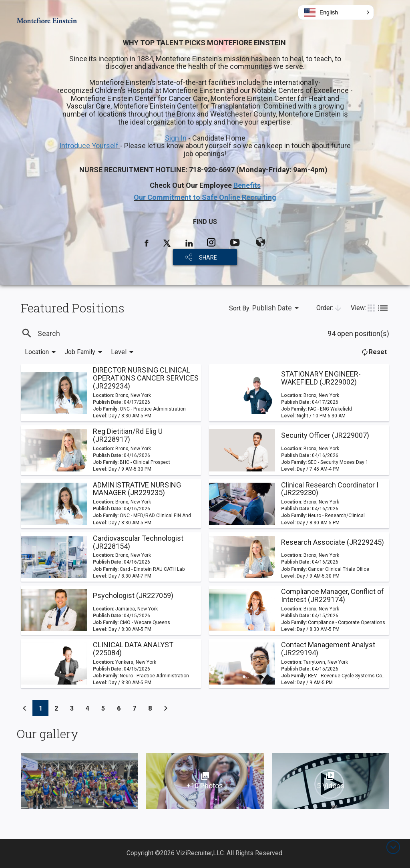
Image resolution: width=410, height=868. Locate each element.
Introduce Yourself (90, 146)
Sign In (176, 138)
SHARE (208, 258)
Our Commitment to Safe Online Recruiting (205, 197)
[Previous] (25, 708)
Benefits (247, 185)
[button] (336, 12)
